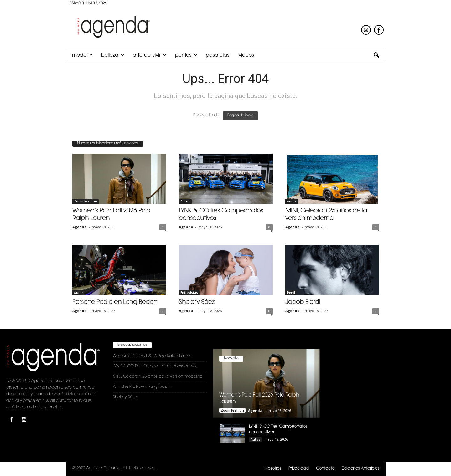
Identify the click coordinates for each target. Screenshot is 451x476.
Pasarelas (218, 55)
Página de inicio (240, 116)
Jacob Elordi (303, 302)
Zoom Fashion (86, 201)
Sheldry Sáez (197, 302)
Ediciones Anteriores (361, 469)
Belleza (113, 55)
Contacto (325, 469)
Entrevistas (189, 293)
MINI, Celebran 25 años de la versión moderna (158, 377)
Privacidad (299, 469)
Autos (185, 201)
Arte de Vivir (150, 55)
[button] (376, 55)
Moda (82, 55)
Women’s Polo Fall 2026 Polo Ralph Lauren (153, 356)
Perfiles (186, 55)
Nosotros (273, 469)
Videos (246, 55)
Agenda (80, 227)
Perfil (291, 293)
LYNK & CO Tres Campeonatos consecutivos (155, 366)
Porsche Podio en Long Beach (115, 302)
